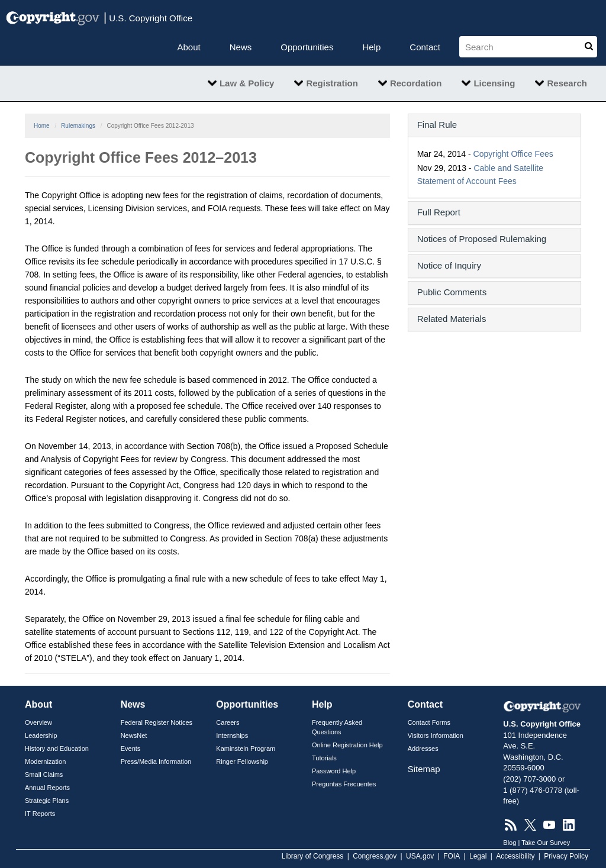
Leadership (41, 735)
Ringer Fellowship (242, 761)
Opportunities (307, 47)
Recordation (416, 83)
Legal (478, 856)
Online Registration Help (347, 745)
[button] (494, 125)
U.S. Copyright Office (148, 17)
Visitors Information (436, 735)
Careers (228, 722)
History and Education (57, 748)
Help (371, 47)
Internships (232, 735)
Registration (332, 83)
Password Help (334, 771)
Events (131, 748)
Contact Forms (429, 722)
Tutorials (324, 758)
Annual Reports (47, 788)
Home (42, 126)
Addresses (423, 748)
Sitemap (424, 769)
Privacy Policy (566, 856)
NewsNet (134, 735)
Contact (425, 47)
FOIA (452, 856)
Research (567, 83)
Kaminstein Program (246, 748)
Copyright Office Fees (513, 154)
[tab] (494, 125)
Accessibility (515, 856)
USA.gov (420, 856)
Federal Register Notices (157, 722)
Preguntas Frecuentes (344, 784)
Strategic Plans (47, 801)
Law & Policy (247, 83)
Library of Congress (313, 856)
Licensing (494, 83)
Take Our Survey (546, 843)
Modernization (45, 761)
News (241, 47)
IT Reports (40, 814)
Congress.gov (375, 856)
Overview (38, 722)
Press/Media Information (156, 761)
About (189, 47)
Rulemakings (78, 126)
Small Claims (44, 775)
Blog (510, 843)
